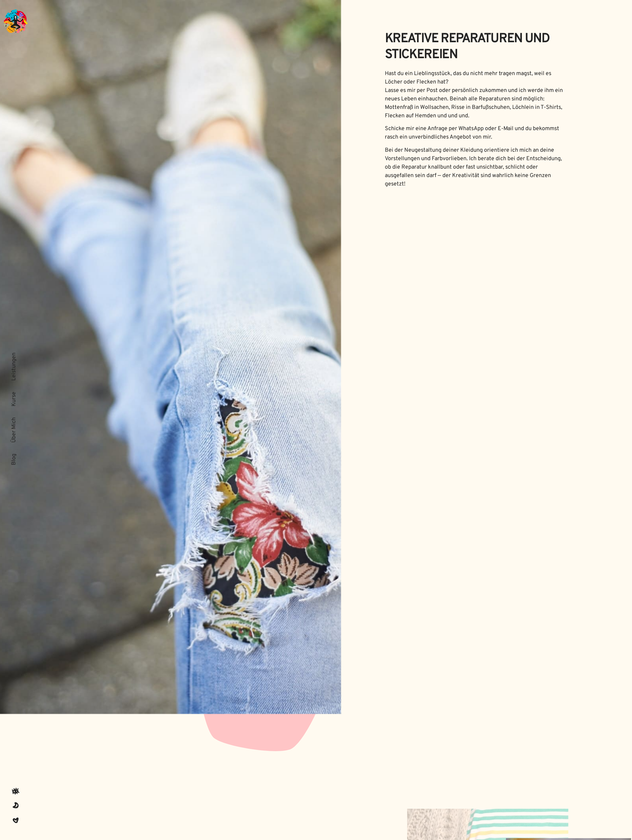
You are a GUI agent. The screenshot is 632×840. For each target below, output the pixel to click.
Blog (14, 459)
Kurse (14, 399)
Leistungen (14, 367)
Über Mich (14, 430)
